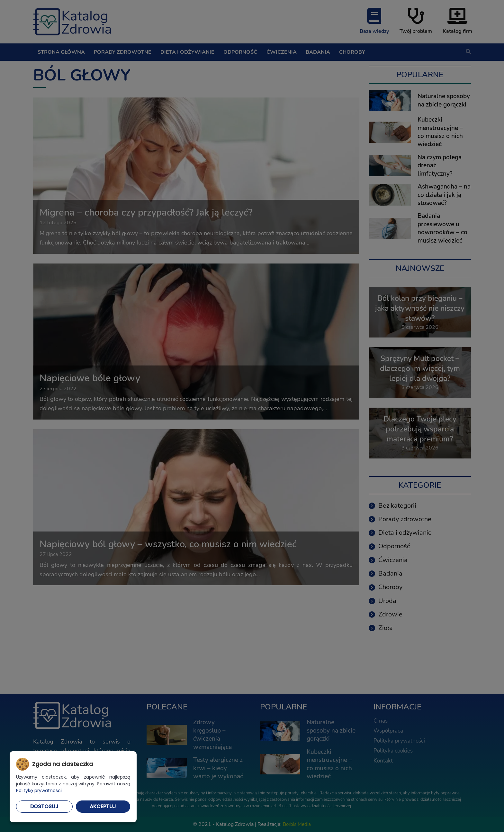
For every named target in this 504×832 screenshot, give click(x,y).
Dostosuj (44, 806)
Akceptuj (103, 806)
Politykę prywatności (39, 790)
